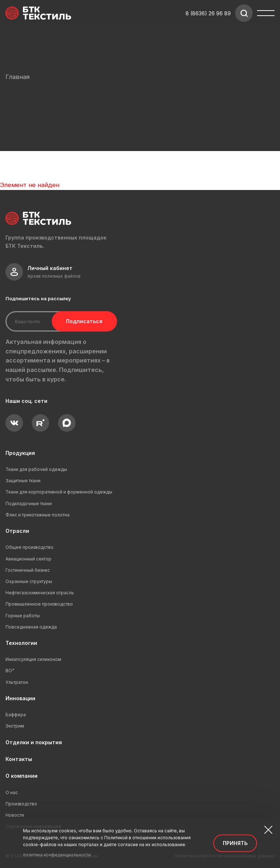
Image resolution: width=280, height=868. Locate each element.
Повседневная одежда (31, 627)
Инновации (20, 698)
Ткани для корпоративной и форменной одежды (59, 492)
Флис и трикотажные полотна (38, 515)
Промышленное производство (39, 604)
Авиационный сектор (28, 559)
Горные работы (23, 616)
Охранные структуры (29, 581)
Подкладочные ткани (29, 504)
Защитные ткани (23, 481)
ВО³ (10, 671)
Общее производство (30, 547)
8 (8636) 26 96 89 (208, 13)
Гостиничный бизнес (28, 570)
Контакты (19, 759)
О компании (22, 776)
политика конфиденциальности (57, 855)
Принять (235, 843)
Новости (15, 815)
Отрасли (17, 531)
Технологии (21, 643)
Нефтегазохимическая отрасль (40, 593)
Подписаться (83, 321)
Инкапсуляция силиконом (33, 659)
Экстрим (15, 726)
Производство (21, 804)
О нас (12, 792)
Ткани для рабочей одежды (36, 469)
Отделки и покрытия (34, 742)
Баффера (16, 715)
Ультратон (17, 682)
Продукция (20, 453)
